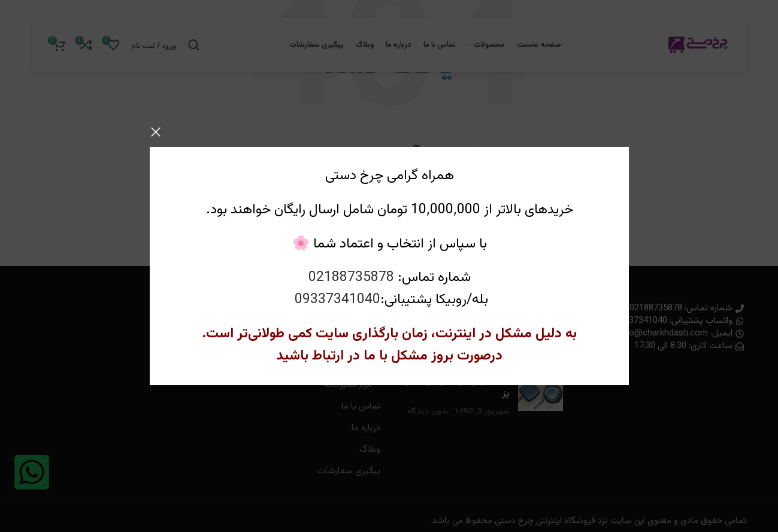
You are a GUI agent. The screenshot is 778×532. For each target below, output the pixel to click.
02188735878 (351, 278)
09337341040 (337, 300)
